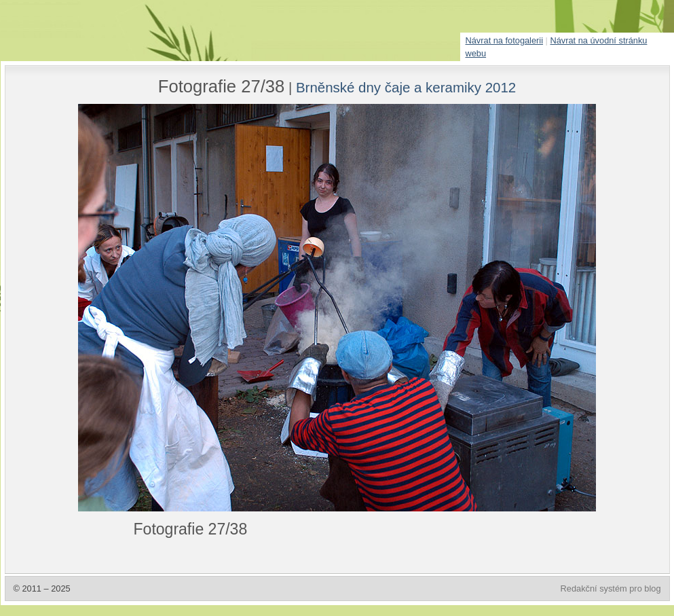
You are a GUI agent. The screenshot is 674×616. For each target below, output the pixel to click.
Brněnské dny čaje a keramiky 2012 (406, 87)
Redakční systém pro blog (611, 588)
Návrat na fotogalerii (505, 40)
